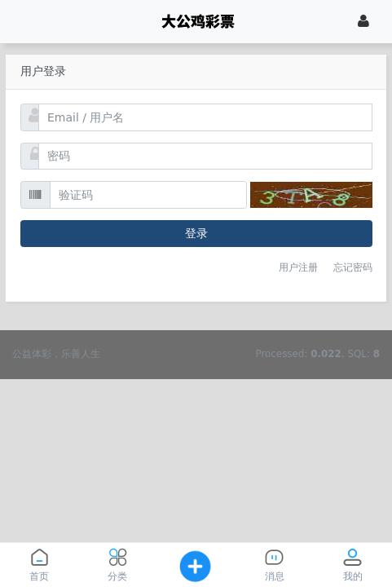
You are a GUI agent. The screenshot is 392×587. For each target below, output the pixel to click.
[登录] (363, 21)
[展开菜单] (31, 22)
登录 (196, 233)
